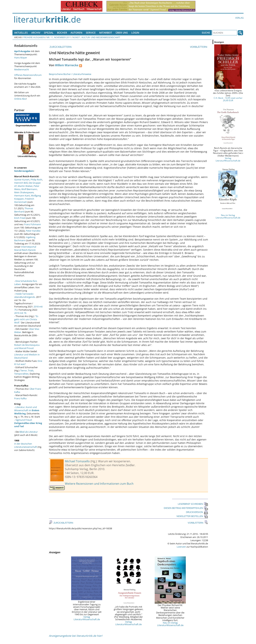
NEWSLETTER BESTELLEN (192, 516)
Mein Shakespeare (24, 192)
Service (91, 33)
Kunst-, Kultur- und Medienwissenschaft (97, 37)
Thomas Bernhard (24, 210)
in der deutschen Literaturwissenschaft (26, 445)
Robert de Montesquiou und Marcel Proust (27, 347)
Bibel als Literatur (29, 432)
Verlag (239, 18)
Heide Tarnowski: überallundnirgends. (25, 295)
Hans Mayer (21, 58)
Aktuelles (21, 33)
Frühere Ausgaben (34, 37)
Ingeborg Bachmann (25, 239)
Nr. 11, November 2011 (59, 37)
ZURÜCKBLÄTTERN (60, 47)
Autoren (76, 33)
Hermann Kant (22, 196)
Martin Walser (25, 186)
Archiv (36, 33)
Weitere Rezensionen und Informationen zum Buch (99, 484)
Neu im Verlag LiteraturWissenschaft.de (170, 624)
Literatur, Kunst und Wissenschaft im (27, 410)
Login (135, 33)
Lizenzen (181, 547)
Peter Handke (33, 231)
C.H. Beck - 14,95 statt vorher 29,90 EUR (228, 99)
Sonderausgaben (24, 171)
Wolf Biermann (29, 189)
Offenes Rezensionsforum (28, 75)
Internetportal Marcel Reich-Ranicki (25, 248)
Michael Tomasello (77, 461)
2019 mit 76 (20, 313)
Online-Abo (20, 99)
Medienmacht (22, 69)
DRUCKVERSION (197, 512)
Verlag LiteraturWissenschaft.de (87, 618)
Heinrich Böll (21, 183)
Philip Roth (36, 180)
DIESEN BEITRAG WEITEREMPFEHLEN (186, 508)
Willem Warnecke (67, 65)
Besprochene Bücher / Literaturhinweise (70, 74)
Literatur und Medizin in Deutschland (27, 356)
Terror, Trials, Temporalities (24, 372)
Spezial (49, 33)
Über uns (122, 33)
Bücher (62, 33)
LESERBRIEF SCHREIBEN (193, 504)
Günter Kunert (22, 180)
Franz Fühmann (33, 224)
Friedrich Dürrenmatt (24, 200)
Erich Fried (20, 218)
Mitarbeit (106, 33)
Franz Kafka (20, 398)
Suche (206, 33)
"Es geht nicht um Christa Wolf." (26, 319)
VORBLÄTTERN (199, 47)
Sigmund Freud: (28, 423)
